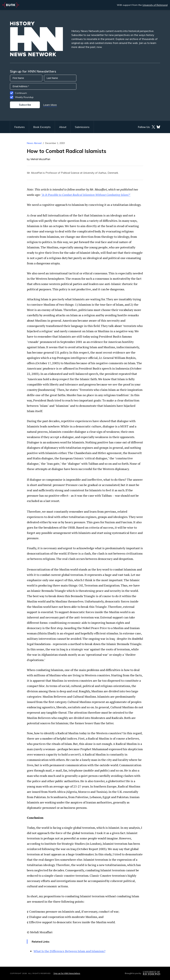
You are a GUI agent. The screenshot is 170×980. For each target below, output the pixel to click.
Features (20, 127)
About (63, 127)
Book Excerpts (42, 127)
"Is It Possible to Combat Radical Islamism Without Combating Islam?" (86, 195)
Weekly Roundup (24, 97)
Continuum (21, 93)
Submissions (82, 127)
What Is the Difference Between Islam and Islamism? (69, 951)
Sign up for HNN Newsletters (67, 973)
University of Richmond (155, 5)
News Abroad (34, 143)
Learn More (50, 105)
